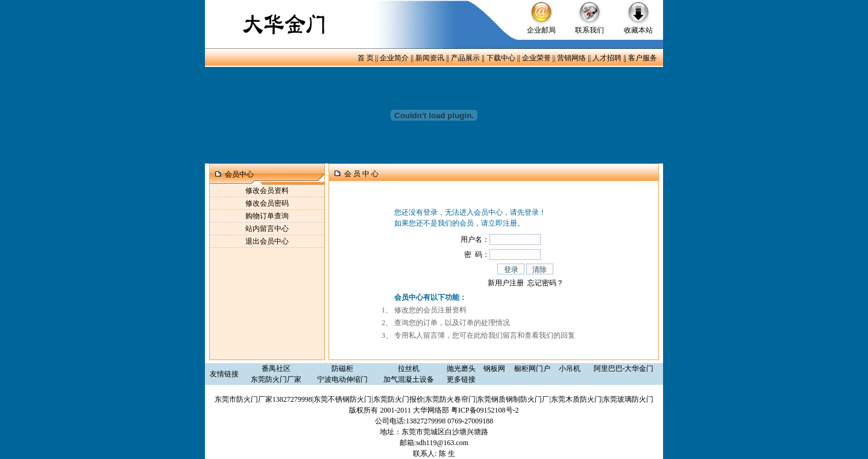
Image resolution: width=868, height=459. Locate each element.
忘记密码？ (546, 283)
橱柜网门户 (532, 369)
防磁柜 (342, 369)
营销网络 (571, 58)
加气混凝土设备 (409, 379)
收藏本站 (638, 30)
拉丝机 (409, 369)
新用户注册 (506, 283)
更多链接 (461, 379)
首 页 (366, 58)
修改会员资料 (267, 191)
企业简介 (394, 58)
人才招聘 (607, 58)
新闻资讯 (430, 58)
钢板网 (494, 369)
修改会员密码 (267, 203)
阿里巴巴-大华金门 (624, 369)
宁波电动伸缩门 (342, 379)
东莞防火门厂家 (276, 379)
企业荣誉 (536, 58)
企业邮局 (541, 30)
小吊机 (570, 369)
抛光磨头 (461, 369)
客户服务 (643, 58)
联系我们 (590, 30)
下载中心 (501, 58)
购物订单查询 (267, 216)
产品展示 (465, 58)
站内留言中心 (267, 229)
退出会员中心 (267, 241)
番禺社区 (276, 369)
